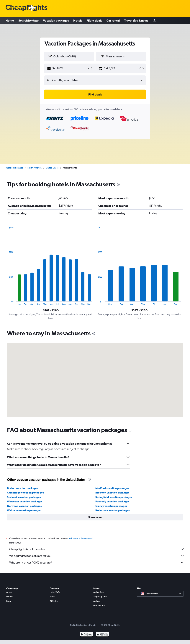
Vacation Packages (14, 168)
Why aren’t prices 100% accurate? (97, 562)
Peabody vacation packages (112, 501)
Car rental (113, 20)
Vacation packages (56, 20)
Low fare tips (99, 606)
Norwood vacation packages (24, 506)
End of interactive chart (7, 302)
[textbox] (69, 56)
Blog (9, 601)
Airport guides (100, 597)
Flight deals (94, 20)
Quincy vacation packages (111, 506)
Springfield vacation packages (114, 497)
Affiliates (54, 601)
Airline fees (98, 592)
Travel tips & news (136, 20)
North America (35, 168)
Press (52, 597)
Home (10, 20)
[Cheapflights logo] (26, 8)
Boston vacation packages (23, 488)
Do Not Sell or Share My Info (83, 625)
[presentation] (118, 185)
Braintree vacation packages (113, 510)
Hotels (78, 20)
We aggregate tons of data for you (97, 556)
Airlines (97, 601)
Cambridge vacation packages (25, 493)
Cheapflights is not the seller (97, 549)
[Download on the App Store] (103, 635)
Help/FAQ (55, 592)
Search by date (28, 20)
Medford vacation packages (112, 488)
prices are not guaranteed (81, 538)
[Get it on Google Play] (87, 635)
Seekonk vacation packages (24, 497)
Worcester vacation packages (25, 501)
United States (52, 168)
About (9, 592)
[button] (50, 56)
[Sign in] (155, 21)
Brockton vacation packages (112, 493)
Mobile (10, 597)
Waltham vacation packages (24, 510)
